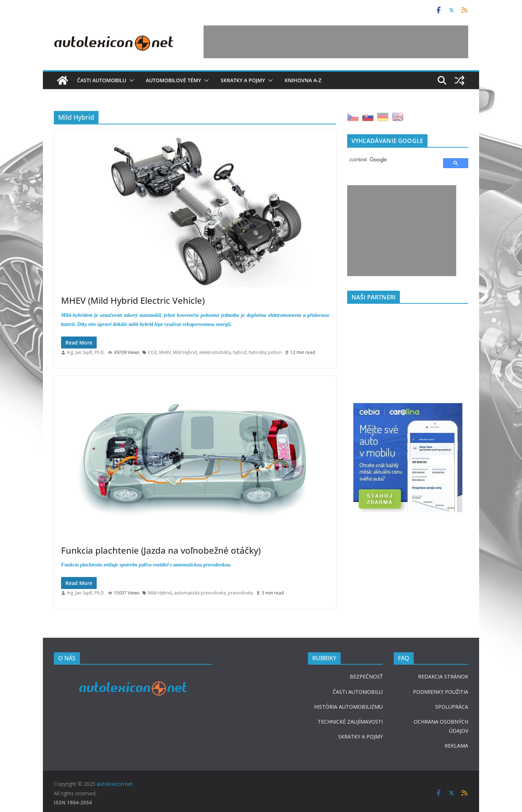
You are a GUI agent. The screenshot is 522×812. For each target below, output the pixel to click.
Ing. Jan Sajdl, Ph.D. (86, 352)
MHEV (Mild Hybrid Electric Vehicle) (133, 300)
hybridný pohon (265, 352)
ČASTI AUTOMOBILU (358, 692)
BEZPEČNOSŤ (366, 676)
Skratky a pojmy (243, 80)
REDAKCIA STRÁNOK (443, 676)
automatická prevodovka (200, 593)
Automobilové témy (173, 80)
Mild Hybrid (185, 352)
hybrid (240, 352)
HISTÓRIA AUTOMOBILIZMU (348, 707)
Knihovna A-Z (303, 80)
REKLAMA (456, 746)
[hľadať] (392, 160)
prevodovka (240, 593)
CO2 (152, 352)
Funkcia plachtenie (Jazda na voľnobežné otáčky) (161, 550)
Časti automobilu (102, 80)
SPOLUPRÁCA (452, 707)
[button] (130, 80)
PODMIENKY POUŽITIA (441, 692)
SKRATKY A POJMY (360, 737)
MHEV (165, 352)
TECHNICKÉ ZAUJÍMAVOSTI (350, 722)
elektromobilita (215, 352)
